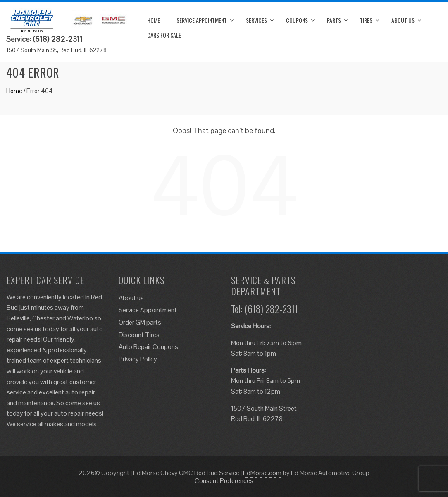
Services (256, 20)
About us (403, 20)
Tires (366, 20)
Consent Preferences (224, 481)
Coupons (297, 20)
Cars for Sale (164, 35)
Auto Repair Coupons (148, 347)
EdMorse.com (262, 473)
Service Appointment (202, 20)
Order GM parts (140, 322)
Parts (334, 20)
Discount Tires (139, 335)
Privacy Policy (138, 359)
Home (154, 20)
